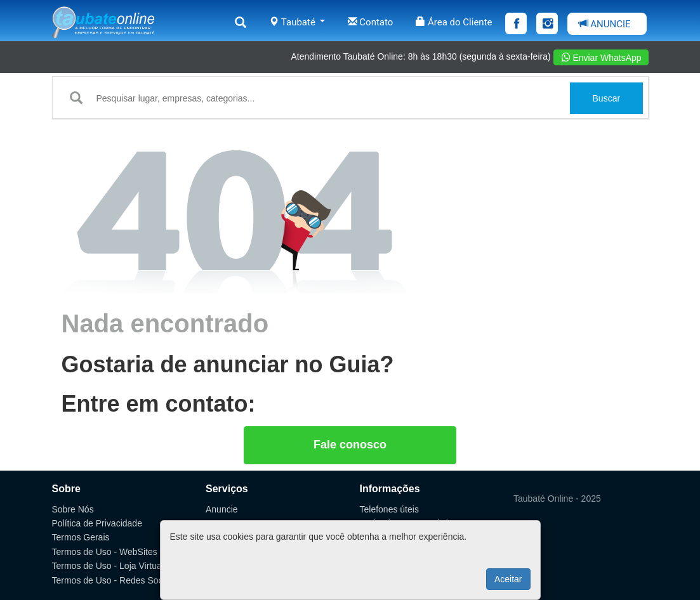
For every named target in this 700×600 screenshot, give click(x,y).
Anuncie (222, 509)
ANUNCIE (605, 24)
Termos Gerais (81, 537)
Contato (371, 22)
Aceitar (508, 579)
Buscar (607, 98)
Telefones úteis (389, 509)
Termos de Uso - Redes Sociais (114, 580)
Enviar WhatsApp (602, 57)
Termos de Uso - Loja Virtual (108, 566)
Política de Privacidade (97, 523)
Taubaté (297, 22)
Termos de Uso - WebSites (105, 552)
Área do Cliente (454, 22)
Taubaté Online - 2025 (557, 499)
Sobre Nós (73, 509)
